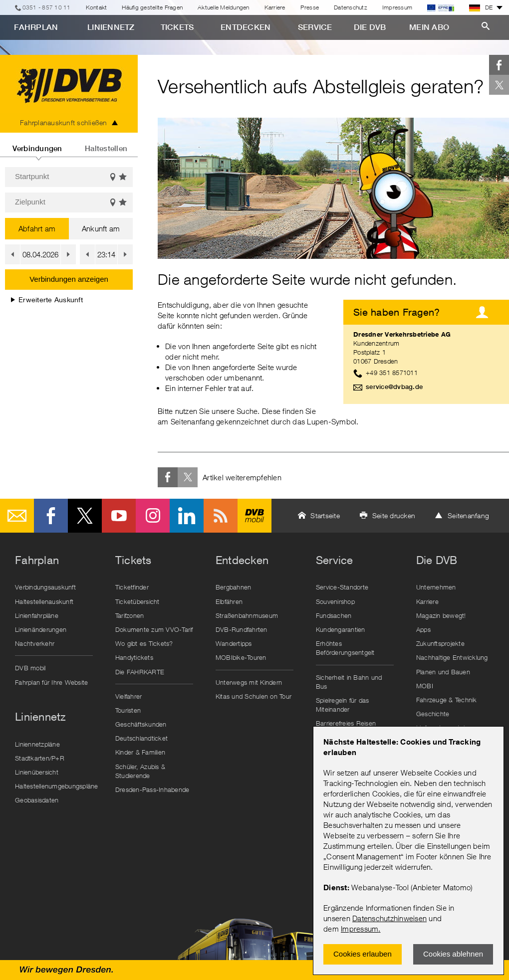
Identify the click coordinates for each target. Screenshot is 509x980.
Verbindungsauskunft (45, 587)
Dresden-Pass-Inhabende (152, 789)
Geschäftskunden (141, 724)
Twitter (499, 85)
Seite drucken (394, 515)
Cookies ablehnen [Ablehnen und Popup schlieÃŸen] (453, 954)
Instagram (153, 516)
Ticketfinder (132, 587)
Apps (423, 629)
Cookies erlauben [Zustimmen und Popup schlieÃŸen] (363, 954)
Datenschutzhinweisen (389, 918)
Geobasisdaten (37, 800)
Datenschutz (351, 7)
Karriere (275, 7)
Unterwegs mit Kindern (249, 682)
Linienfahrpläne (37, 615)
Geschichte (433, 714)
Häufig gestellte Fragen (152, 7)
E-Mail (17, 516)
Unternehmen (436, 587)
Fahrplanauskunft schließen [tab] (64, 122)
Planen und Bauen (443, 672)
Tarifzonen (130, 615)
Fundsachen (334, 615)
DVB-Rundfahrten (242, 629)
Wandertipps (234, 643)
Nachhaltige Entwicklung (452, 657)
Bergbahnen (234, 587)
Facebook (499, 65)
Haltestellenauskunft (44, 601)
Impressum (360, 929)
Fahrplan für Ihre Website (51, 682)
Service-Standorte (342, 587)
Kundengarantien (341, 629)
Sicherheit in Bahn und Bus (349, 682)
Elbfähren (229, 601)
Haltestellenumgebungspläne (56, 786)
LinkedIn (187, 516)
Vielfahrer (129, 696)
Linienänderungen (41, 629)
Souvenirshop (335, 601)
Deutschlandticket (141, 738)
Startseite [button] (325, 515)
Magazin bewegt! (441, 615)
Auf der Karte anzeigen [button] (113, 178)
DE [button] (481, 7)
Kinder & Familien (140, 752)
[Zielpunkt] (69, 202)
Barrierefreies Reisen (346, 723)
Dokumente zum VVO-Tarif (154, 629)
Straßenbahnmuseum (247, 615)
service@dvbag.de (394, 387)
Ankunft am (101, 228)
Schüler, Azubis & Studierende (140, 771)
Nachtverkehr (35, 643)
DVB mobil (254, 516)
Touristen (128, 710)
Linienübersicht (37, 772)
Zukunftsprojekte (440, 643)
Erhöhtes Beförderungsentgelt (345, 648)
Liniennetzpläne (37, 744)
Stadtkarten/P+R (40, 758)
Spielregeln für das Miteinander (343, 705)
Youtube (119, 516)
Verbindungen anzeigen (69, 279)
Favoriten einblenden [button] (123, 178)
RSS (221, 516)
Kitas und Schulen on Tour (254, 696)
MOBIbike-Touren (241, 657)
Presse (310, 7)
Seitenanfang (468, 515)
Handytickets (134, 657)
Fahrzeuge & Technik (447, 700)
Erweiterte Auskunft (47, 299)
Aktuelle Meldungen (224, 7)
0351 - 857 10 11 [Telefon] (47, 7)
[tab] (37, 145)
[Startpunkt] (69, 177)
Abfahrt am (37, 228)
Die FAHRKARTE (140, 672)
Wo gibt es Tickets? (144, 643)
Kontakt (97, 7)
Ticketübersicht (137, 601)
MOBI (425, 686)
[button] (12, 254)
